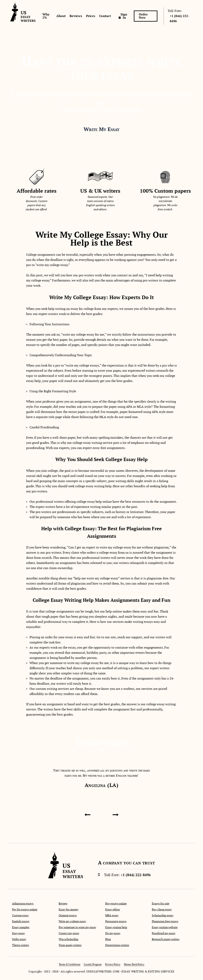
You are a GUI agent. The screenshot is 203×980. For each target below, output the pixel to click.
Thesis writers (21, 945)
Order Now (143, 16)
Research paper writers (166, 939)
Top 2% (75, 62)
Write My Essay (102, 129)
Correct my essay (69, 933)
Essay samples (21, 927)
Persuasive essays (116, 921)
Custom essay (20, 915)
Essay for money (69, 909)
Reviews (76, 16)
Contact (105, 16)
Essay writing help (116, 927)
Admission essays (23, 903)
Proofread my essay (164, 933)
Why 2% (46, 16)
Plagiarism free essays (165, 921)
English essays (21, 921)
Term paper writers (70, 945)
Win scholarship (68, 939)
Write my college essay (72, 921)
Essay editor (113, 909)
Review (63, 903)
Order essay (19, 939)
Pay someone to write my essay (77, 927)
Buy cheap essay (162, 909)
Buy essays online (116, 903)
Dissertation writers (117, 945)
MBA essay (112, 915)
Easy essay (18, 933)
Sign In (124, 16)
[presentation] (87, 814)
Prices (91, 16)
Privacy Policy (113, 964)
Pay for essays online (25, 909)
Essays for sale (161, 903)
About (61, 16)
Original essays (68, 915)
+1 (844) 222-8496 (180, 19)
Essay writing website (165, 927)
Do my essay (113, 933)
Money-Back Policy (134, 964)
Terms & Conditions (70, 964)
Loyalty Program (93, 964)
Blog (108, 939)
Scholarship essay (163, 915)
